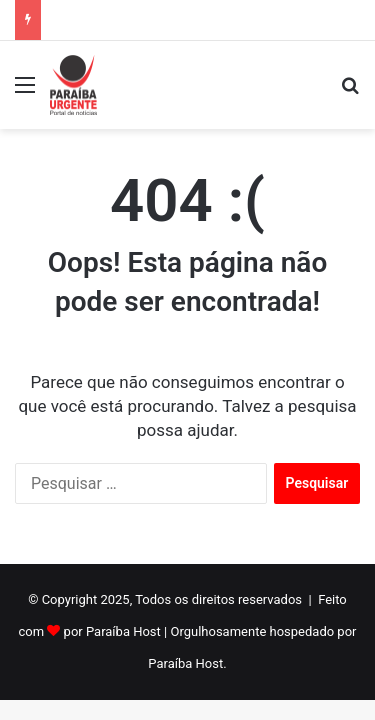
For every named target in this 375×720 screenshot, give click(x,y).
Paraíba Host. (187, 663)
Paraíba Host (123, 631)
